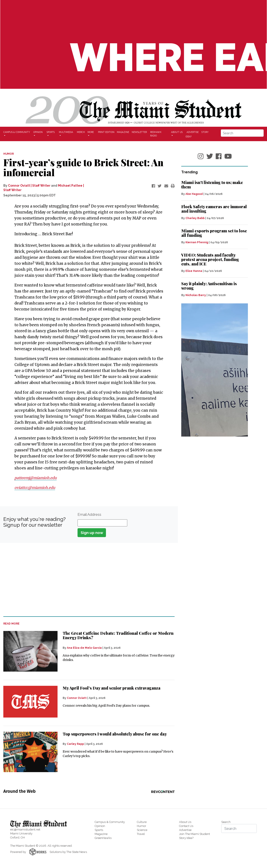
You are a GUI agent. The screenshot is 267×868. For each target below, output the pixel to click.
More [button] (91, 132)
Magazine (123, 132)
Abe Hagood (194, 194)
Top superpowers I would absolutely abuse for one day (115, 734)
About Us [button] (177, 132)
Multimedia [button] (66, 132)
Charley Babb (195, 218)
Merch (81, 132)
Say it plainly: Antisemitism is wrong (209, 286)
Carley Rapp (75, 744)
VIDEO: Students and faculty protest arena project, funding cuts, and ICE (210, 259)
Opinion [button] (38, 132)
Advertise (193, 132)
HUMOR (9, 154)
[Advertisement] (86, 579)
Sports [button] (51, 132)
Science (142, 830)
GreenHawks (103, 838)
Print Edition (106, 132)
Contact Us (186, 826)
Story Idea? (186, 838)
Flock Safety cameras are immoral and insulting (214, 209)
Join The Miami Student (194, 834)
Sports (99, 830)
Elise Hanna (194, 271)
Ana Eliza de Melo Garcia (84, 648)
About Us (185, 822)
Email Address (89, 514)
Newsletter (139, 132)
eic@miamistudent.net (25, 829)
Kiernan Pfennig (197, 242)
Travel (141, 834)
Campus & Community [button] (17, 132)
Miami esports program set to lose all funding (214, 233)
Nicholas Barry (196, 295)
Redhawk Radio (156, 134)
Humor (141, 826)
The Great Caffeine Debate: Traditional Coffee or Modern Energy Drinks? (118, 635)
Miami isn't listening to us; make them (212, 185)
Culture (142, 822)
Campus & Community (110, 822)
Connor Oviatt (77, 698)
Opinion (100, 826)
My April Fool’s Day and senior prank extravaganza (112, 688)
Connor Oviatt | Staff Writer (29, 186)
